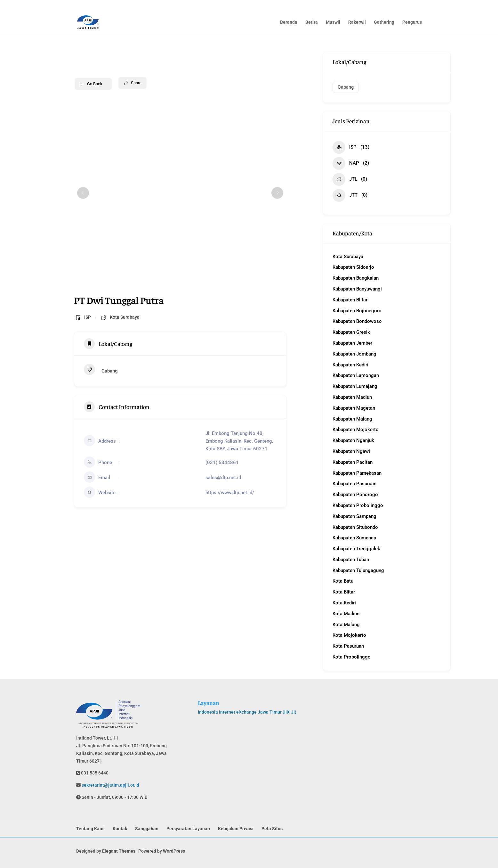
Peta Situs (272, 829)
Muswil (333, 23)
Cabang (101, 370)
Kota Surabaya (125, 317)
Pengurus (412, 23)
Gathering (384, 23)
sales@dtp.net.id (223, 478)
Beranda (289, 23)
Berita (312, 23)
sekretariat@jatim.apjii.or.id (110, 785)
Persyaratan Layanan (188, 829)
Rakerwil (357, 23)
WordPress (174, 851)
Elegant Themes (119, 851)
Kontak (120, 829)
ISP (88, 317)
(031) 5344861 (222, 463)
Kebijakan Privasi (236, 829)
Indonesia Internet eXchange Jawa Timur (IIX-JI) (247, 712)
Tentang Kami (90, 829)
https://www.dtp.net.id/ (230, 493)
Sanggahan (147, 829)
